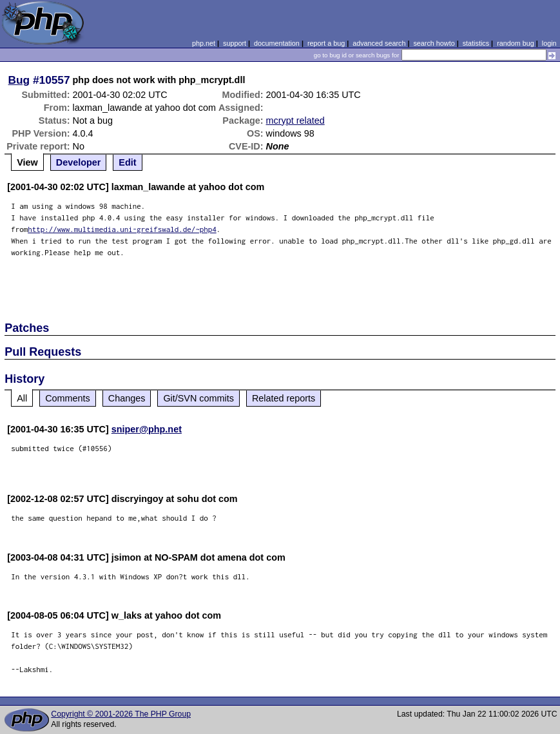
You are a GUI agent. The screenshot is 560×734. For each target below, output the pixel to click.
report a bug (326, 43)
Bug (19, 80)
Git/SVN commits (198, 398)
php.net (204, 43)
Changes (127, 398)
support (235, 43)
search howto (434, 43)
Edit (127, 162)
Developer (79, 162)
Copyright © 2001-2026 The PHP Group (121, 714)
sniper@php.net (147, 429)
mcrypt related (295, 121)
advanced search (379, 43)
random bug (516, 43)
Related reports (284, 398)
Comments (68, 398)
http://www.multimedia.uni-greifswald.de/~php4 (122, 229)
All (22, 398)
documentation (277, 43)
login (549, 43)
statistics (476, 43)
